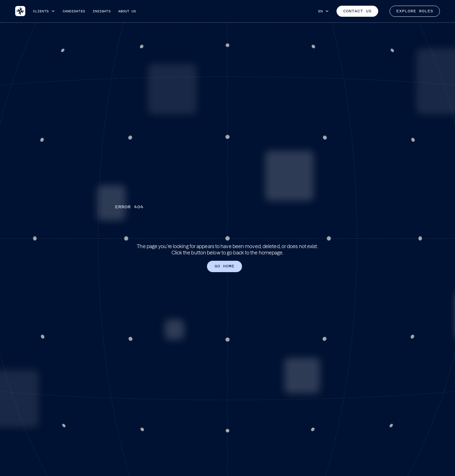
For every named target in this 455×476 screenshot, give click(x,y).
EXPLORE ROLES (415, 11)
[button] (44, 11)
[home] (20, 11)
